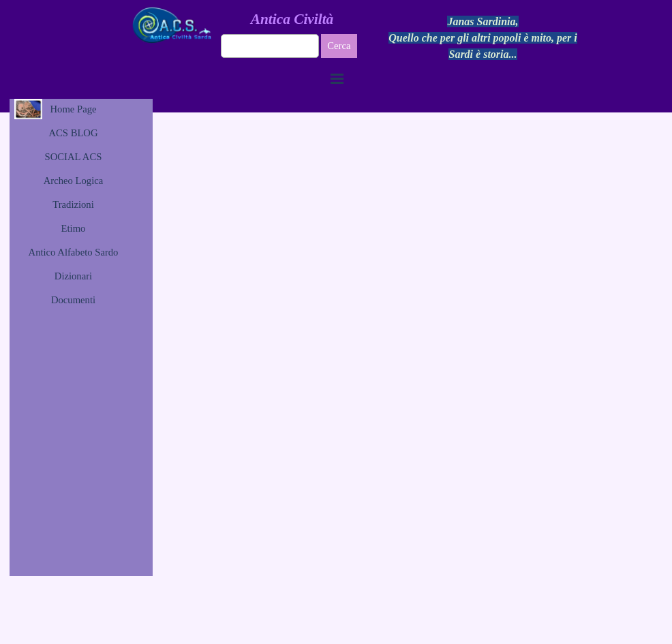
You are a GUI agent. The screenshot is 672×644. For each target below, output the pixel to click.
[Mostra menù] (337, 78)
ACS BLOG (73, 133)
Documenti (73, 300)
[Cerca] (270, 46)
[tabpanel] (483, 38)
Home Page (74, 109)
